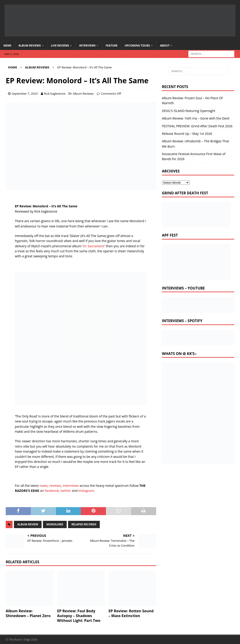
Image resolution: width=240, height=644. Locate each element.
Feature (111, 46)
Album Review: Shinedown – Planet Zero (28, 613)
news (44, 486)
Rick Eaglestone (55, 94)
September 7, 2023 (25, 94)
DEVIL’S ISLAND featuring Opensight (189, 111)
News (7, 46)
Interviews (87, 46)
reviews (55, 486)
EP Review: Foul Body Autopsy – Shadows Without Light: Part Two (79, 616)
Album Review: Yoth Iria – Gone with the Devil (196, 118)
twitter (66, 491)
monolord (55, 524)
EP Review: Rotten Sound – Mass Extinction (131, 613)
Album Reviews (30, 46)
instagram (86, 491)
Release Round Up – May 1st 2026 (187, 134)
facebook (52, 491)
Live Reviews (60, 46)
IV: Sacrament (94, 246)
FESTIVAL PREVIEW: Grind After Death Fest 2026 (197, 126)
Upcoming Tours (137, 46)
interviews (71, 486)
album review (28, 524)
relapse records (84, 524)
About (165, 46)
